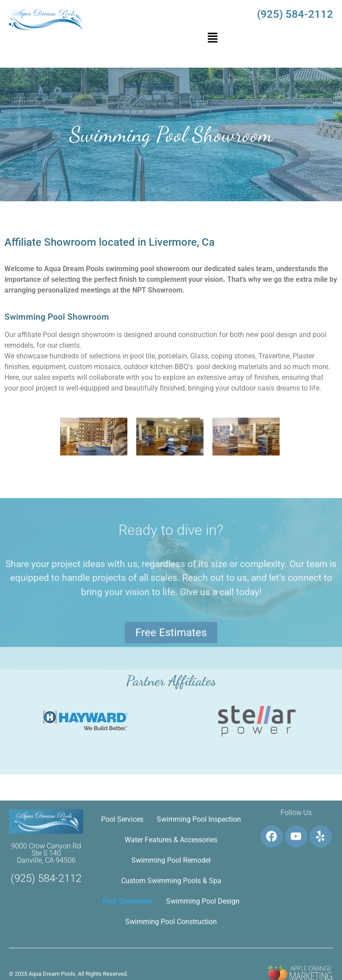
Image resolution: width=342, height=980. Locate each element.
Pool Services (122, 913)
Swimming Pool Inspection (199, 913)
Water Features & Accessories (171, 933)
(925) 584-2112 (295, 14)
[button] (212, 38)
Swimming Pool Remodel (171, 954)
